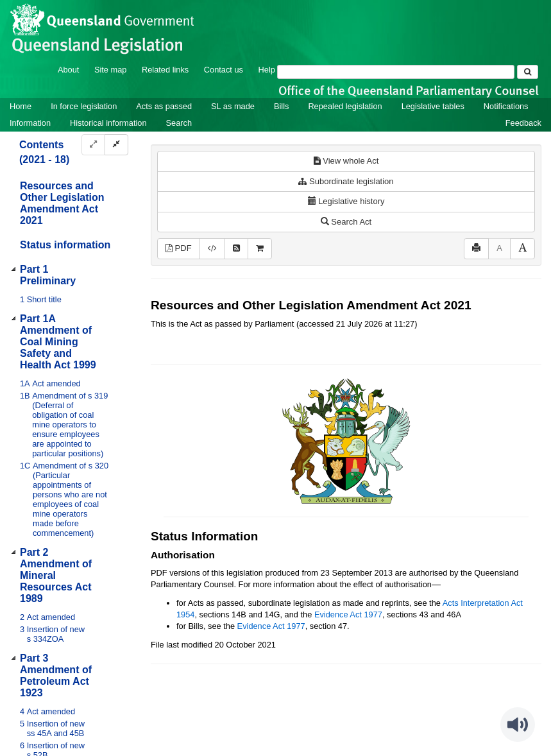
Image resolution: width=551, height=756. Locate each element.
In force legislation (84, 106)
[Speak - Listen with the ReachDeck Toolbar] (518, 725)
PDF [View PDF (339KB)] (179, 248)
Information (30, 123)
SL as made (233, 106)
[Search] (396, 72)
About (68, 70)
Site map (111, 70)
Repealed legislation (345, 106)
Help (267, 70)
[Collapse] (116, 145)
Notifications (506, 106)
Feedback (523, 123)
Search (179, 123)
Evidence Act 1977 (348, 614)
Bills (281, 106)
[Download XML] (212, 249)
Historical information (108, 123)
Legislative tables (433, 106)
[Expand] (93, 145)
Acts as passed (164, 106)
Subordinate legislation (346, 181)
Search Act (346, 222)
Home (21, 106)
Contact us (224, 70)
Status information (65, 245)
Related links (165, 70)
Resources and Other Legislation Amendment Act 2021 (62, 203)
